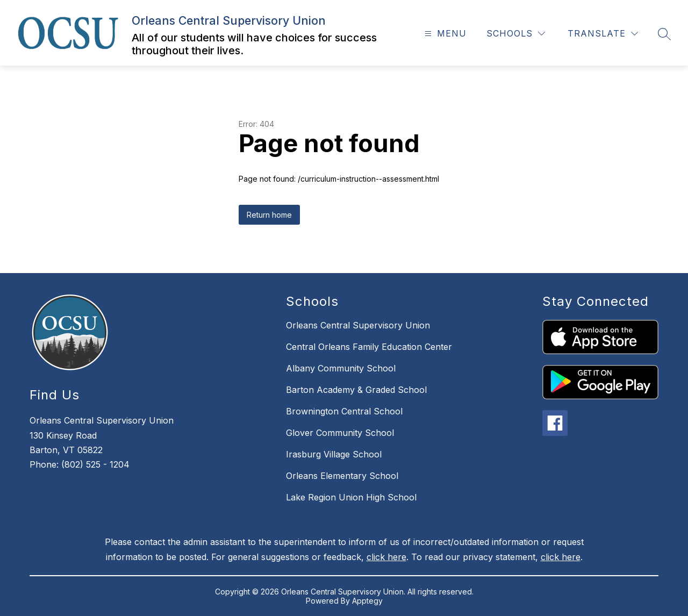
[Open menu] (444, 34)
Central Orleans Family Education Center (369, 347)
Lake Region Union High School (351, 497)
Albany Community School (341, 368)
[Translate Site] (603, 34)
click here (386, 557)
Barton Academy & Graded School (356, 390)
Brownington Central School (344, 411)
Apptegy (367, 601)
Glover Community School (340, 433)
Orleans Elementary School (342, 476)
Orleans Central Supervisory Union (358, 325)
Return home (269, 215)
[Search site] (664, 34)
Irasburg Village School (334, 454)
